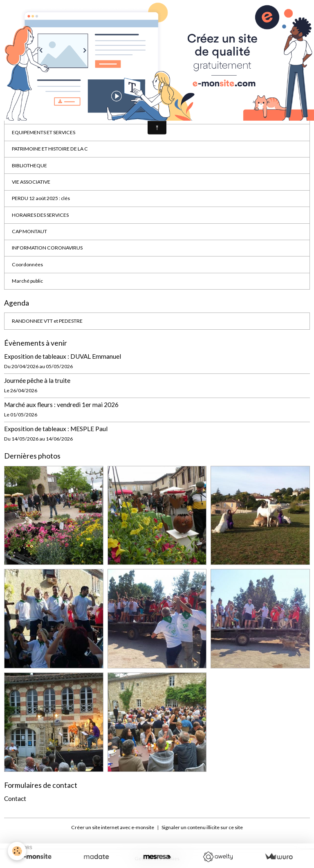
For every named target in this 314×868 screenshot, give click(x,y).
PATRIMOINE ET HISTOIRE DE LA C (50, 149)
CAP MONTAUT (29, 231)
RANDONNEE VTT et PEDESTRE (47, 321)
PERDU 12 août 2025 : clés (41, 198)
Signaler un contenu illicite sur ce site (202, 827)
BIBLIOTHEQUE (29, 165)
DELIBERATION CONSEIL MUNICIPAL (53, 116)
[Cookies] (17, 851)
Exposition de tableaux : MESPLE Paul (56, 429)
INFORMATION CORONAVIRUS (47, 248)
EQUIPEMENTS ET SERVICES (44, 132)
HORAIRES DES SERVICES (40, 215)
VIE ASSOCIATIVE (31, 182)
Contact (15, 798)
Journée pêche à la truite (37, 380)
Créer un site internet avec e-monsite (113, 827)
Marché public (27, 281)
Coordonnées (27, 264)
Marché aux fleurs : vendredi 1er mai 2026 (61, 405)
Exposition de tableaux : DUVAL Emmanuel (63, 356)
